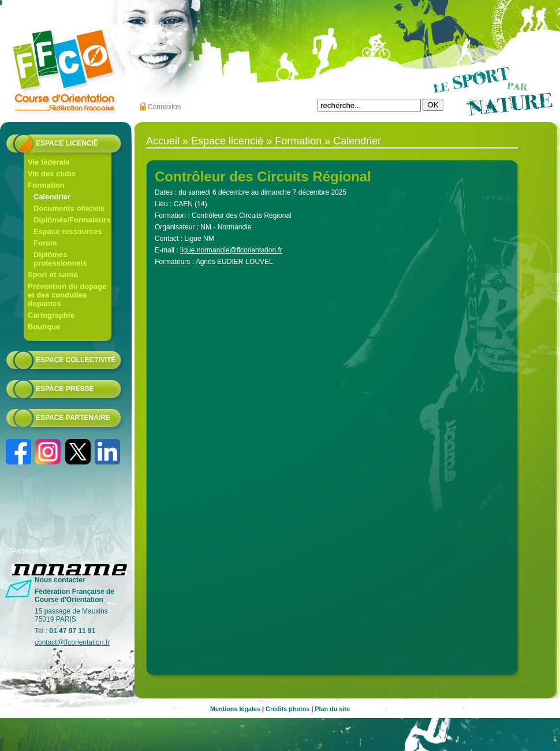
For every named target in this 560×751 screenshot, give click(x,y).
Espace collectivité (76, 360)
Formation (46, 185)
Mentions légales (235, 709)
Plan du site (332, 709)
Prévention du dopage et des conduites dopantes (67, 295)
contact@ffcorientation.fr (72, 642)
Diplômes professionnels (60, 259)
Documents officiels (69, 208)
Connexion (164, 107)
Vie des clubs (52, 174)
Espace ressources (68, 231)
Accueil (163, 141)
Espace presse (65, 389)
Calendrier (52, 197)
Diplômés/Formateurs (72, 220)
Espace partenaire (73, 418)
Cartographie (51, 315)
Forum (45, 243)
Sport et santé (53, 275)
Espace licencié (67, 143)
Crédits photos (288, 709)
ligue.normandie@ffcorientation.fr (231, 250)
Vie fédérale (49, 162)
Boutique (44, 327)
